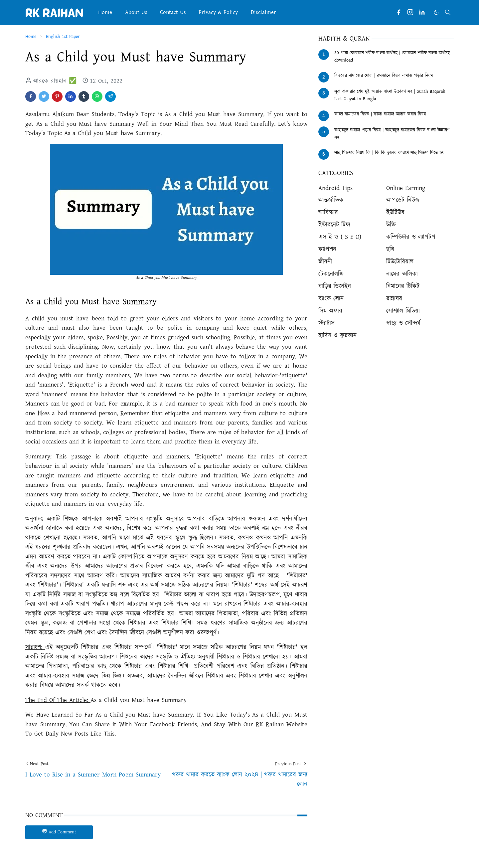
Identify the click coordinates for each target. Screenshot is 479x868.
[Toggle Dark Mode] (436, 12)
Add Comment (59, 832)
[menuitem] (105, 12)
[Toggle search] (448, 12)
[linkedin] (422, 12)
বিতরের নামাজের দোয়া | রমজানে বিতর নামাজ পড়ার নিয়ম (384, 76)
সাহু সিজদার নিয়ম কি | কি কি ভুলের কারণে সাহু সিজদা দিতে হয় (389, 153)
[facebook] (399, 12)
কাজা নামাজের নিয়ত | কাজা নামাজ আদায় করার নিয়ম (380, 114)
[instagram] (410, 12)
